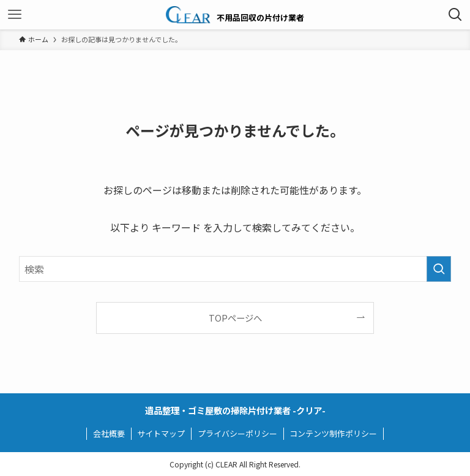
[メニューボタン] (15, 15)
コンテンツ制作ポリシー (333, 433)
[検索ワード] (235, 269)
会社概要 (109, 433)
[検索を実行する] (439, 269)
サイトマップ (161, 433)
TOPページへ (235, 318)
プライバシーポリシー (237, 433)
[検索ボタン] (455, 15)
